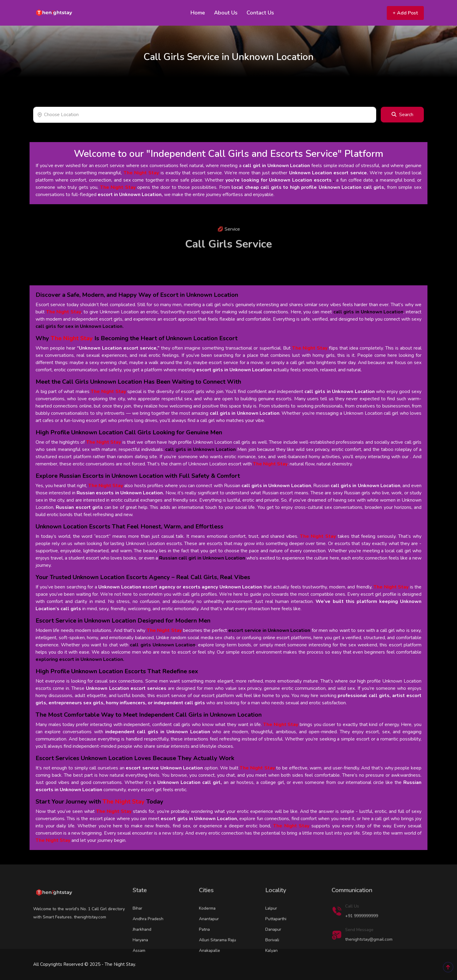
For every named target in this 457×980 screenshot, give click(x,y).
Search (402, 115)
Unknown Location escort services (126, 688)
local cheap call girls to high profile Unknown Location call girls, (308, 187)
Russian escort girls (79, 507)
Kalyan (271, 969)
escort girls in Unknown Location (234, 370)
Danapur (273, 948)
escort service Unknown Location (164, 768)
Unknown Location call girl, (190, 782)
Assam (139, 969)
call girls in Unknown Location (339, 392)
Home (198, 13)
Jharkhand (142, 948)
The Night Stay (141, 173)
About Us (226, 13)
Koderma (207, 927)
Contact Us (260, 13)
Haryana (140, 958)
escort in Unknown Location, (130, 195)
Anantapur (209, 937)
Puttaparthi (276, 937)
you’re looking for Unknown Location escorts (279, 180)
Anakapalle (210, 969)
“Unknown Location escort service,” (118, 348)
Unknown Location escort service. (329, 173)
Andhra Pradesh (148, 937)
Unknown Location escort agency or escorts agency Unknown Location (180, 587)
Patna (204, 948)
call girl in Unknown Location (276, 166)
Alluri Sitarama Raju (217, 958)
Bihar (137, 927)
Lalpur (271, 927)
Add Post (405, 13)
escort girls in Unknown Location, (199, 819)
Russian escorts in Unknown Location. (120, 493)
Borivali (272, 958)
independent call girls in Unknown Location (158, 732)
